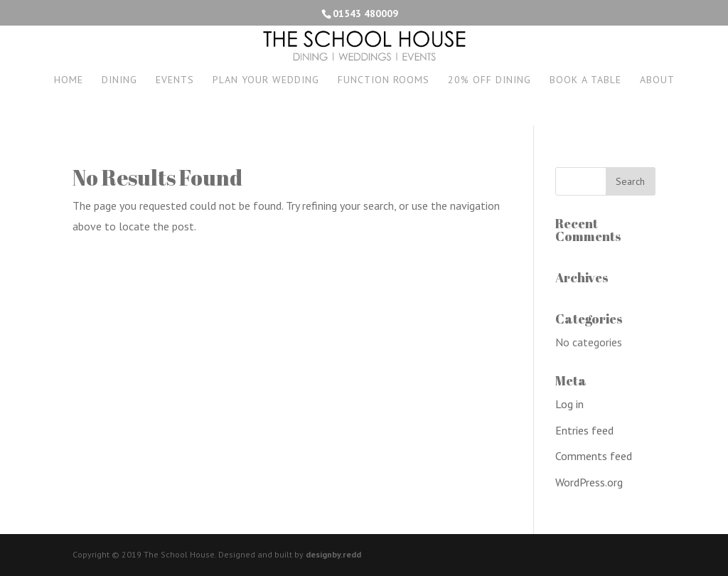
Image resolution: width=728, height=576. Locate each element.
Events (175, 80)
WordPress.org (589, 482)
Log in (569, 404)
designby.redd (333, 554)
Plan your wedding (266, 80)
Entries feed (584, 430)
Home (69, 80)
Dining (119, 80)
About (657, 80)
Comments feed (594, 456)
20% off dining (489, 80)
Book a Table (585, 80)
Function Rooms (384, 80)
